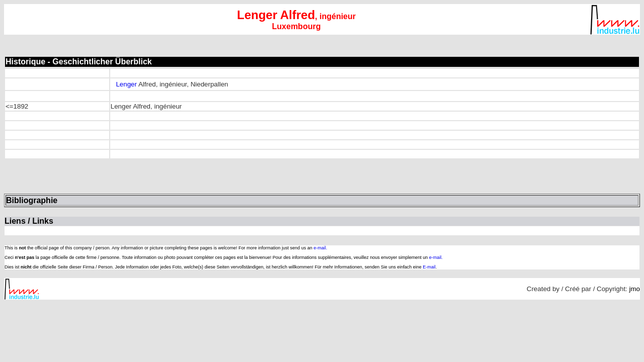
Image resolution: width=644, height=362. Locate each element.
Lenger (126, 84)
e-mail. (320, 248)
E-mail (429, 267)
